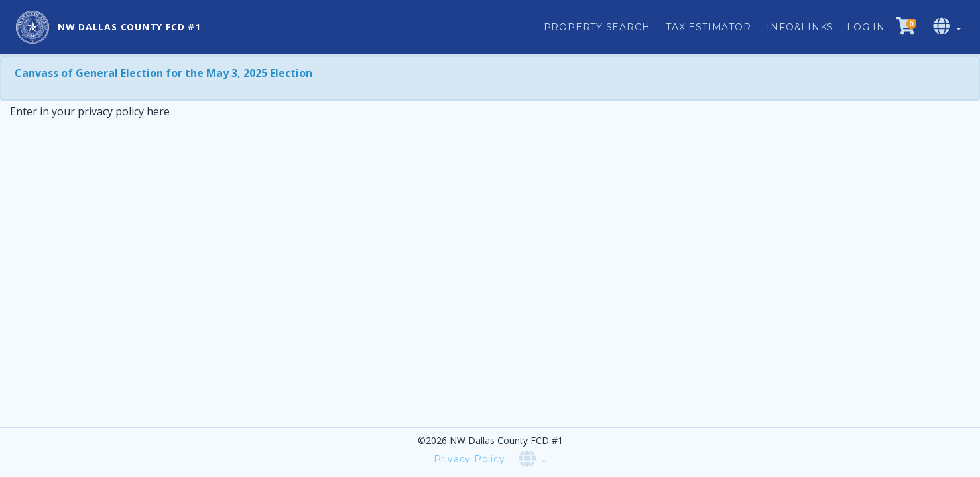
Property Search (597, 27)
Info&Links (800, 27)
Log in (866, 27)
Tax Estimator (708, 27)
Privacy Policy (469, 459)
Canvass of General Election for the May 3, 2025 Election (163, 73)
